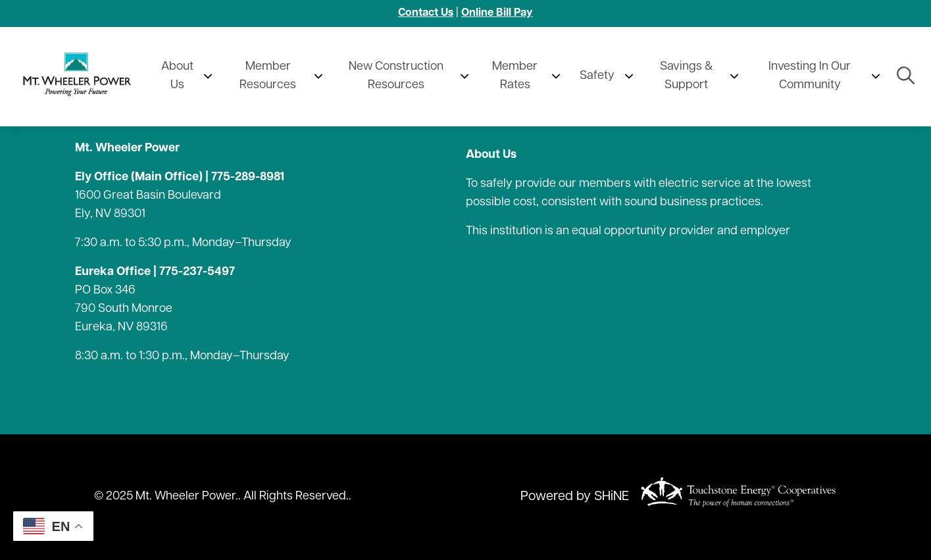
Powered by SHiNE (575, 497)
